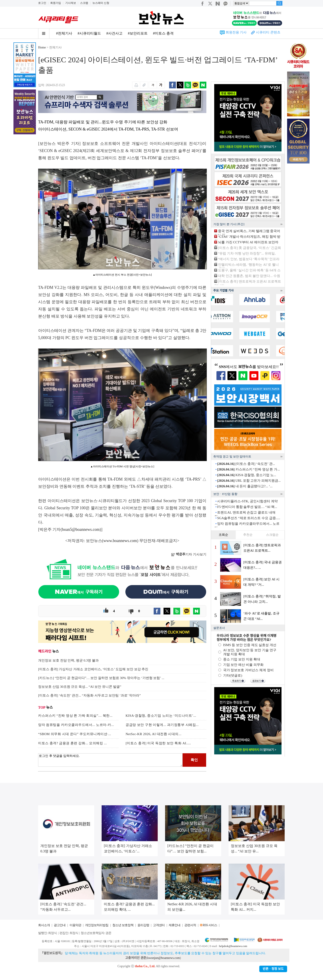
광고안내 (60, 925)
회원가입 (56, 3)
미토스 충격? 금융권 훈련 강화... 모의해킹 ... (72, 743)
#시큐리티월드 (89, 33)
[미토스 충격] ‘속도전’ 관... (246, 464)
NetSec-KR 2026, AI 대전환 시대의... (154, 734)
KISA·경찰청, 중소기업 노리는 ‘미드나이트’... (161, 716)
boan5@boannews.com (81, 529)
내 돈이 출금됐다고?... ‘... (245, 486)
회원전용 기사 (236, 32)
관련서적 (190, 925)
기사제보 (71, 3)
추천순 (248, 535)
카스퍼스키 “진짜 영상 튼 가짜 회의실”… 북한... (75, 716)
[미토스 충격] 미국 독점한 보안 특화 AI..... (158, 743)
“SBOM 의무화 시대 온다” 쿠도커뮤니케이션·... (75, 734)
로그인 (42, 3)
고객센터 (159, 925)
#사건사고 (114, 33)
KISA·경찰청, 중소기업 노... (247, 475)
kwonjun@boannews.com (163, 958)
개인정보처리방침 (97, 925)
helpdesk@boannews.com (233, 946)
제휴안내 (175, 925)
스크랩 (84, 3)
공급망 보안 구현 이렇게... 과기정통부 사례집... (162, 725)
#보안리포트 (138, 33)
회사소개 (44, 925)
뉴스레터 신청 (101, 3)
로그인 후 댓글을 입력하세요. (110, 760)
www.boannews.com (120, 541)
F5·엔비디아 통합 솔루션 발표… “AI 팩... (247, 507)
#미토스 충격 (163, 33)
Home (42, 47)
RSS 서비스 (210, 925)
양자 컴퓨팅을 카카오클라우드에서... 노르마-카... (76, 725)
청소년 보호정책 (123, 925)
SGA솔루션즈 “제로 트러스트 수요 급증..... (249, 518)
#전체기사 (64, 33)
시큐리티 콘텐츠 (268, 32)
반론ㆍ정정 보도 (273, 969)
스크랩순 (272, 535)
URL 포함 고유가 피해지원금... (249, 481)
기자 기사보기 (189, 554)
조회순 (223, 535)
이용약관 (75, 925)
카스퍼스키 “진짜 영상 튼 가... (248, 469)
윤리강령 (143, 925)
